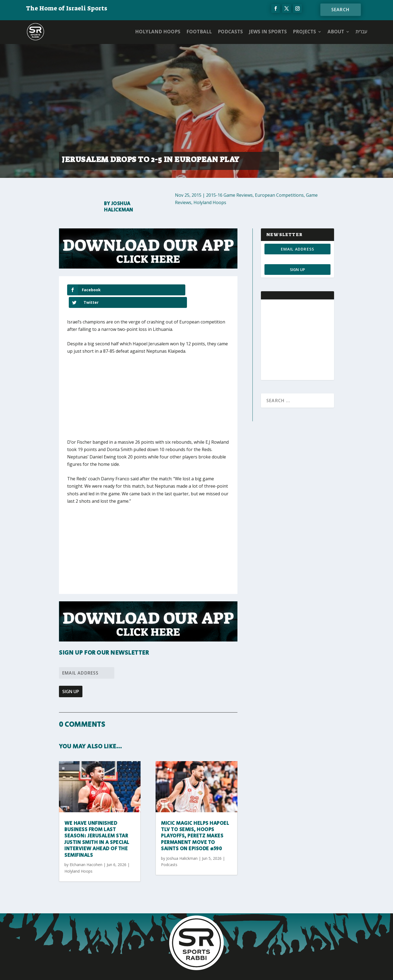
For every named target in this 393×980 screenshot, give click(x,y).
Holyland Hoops (158, 32)
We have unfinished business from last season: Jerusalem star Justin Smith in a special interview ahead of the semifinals (97, 827)
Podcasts (230, 32)
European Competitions (279, 195)
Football (199, 32)
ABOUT (336, 32)
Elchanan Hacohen (86, 852)
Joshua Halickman (119, 207)
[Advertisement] (148, 388)
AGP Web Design (229, 971)
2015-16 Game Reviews (229, 195)
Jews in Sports (268, 32)
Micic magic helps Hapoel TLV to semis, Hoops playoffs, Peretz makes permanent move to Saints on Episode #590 (195, 824)
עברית (361, 32)
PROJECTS (304, 32)
